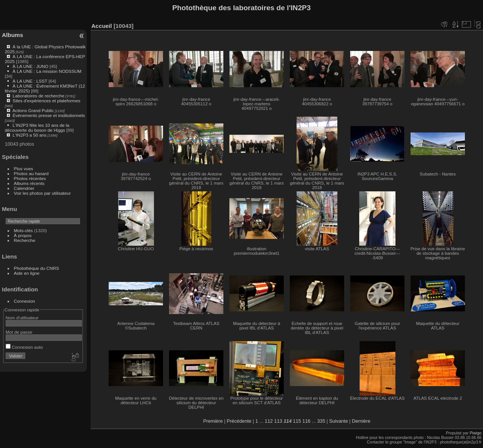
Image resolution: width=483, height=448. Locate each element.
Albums (12, 35)
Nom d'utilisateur (22, 318)
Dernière (361, 421)
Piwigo (476, 433)
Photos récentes (30, 178)
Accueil (102, 26)
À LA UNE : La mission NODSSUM (47, 71)
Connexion (25, 301)
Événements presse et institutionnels (49, 115)
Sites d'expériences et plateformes (46, 101)
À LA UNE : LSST (30, 81)
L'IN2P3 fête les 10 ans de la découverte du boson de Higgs (37, 128)
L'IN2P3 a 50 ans (29, 135)
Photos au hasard (31, 173)
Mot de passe (19, 332)
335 (321, 421)
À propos (23, 235)
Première (213, 421)
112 (269, 421)
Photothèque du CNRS (37, 268)
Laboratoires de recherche (38, 96)
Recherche (25, 240)
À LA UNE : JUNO (31, 66)
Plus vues (24, 169)
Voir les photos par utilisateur (42, 193)
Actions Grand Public (33, 110)
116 (306, 421)
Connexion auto (24, 347)
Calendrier (24, 188)
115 (297, 421)
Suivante (338, 421)
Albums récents (29, 183)
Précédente (239, 421)
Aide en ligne (27, 273)
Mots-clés (23, 230)
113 (278, 421)
